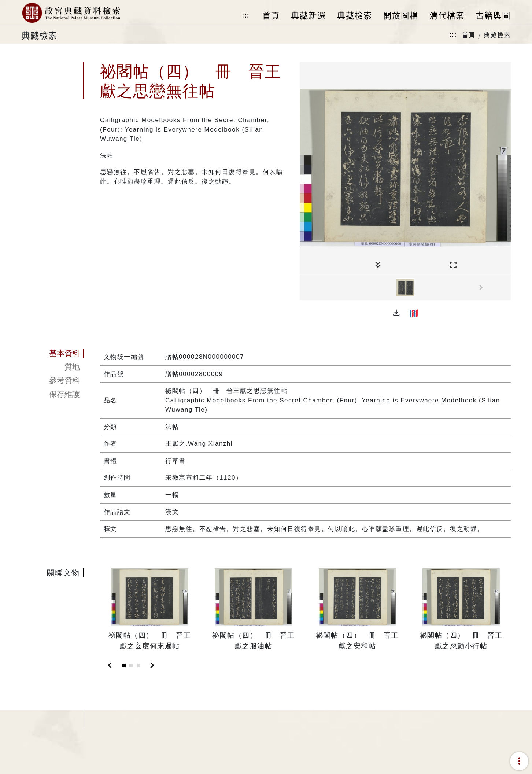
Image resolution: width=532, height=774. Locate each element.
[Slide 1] (124, 666)
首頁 (469, 35)
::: (245, 16)
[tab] (53, 353)
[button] (396, 313)
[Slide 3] (138, 666)
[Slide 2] (131, 666)
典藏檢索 (497, 35)
